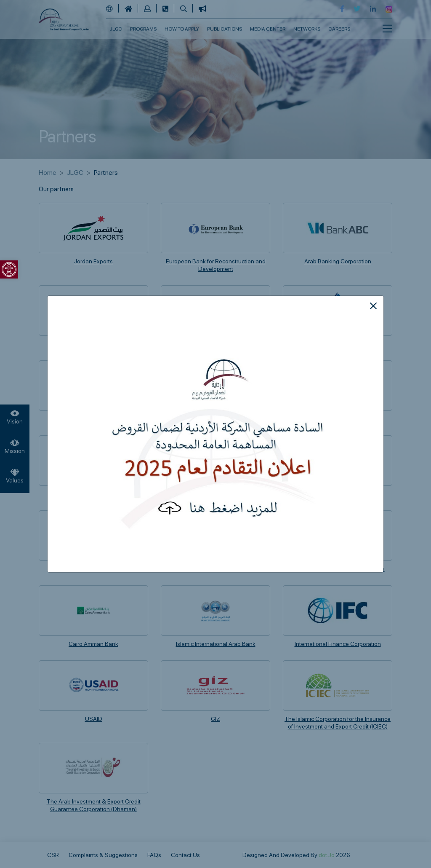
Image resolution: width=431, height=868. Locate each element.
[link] (9, 269)
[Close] (373, 306)
